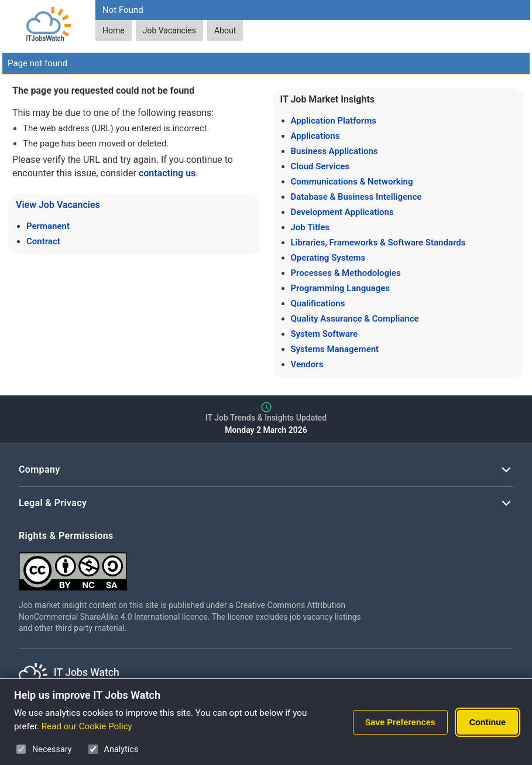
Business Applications (334, 151)
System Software (325, 334)
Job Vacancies (169, 30)
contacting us (167, 173)
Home (114, 30)
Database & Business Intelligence (356, 197)
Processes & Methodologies (346, 273)
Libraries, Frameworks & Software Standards (378, 243)
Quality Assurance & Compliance (355, 319)
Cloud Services (320, 166)
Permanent (48, 226)
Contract (43, 241)
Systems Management (335, 349)
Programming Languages (340, 288)
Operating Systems (328, 258)
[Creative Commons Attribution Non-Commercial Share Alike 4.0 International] (194, 567)
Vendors (307, 364)
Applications (315, 136)
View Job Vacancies (58, 205)
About (225, 30)
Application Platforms (334, 121)
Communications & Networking (352, 182)
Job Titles (310, 227)
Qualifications (318, 303)
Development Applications (342, 212)
